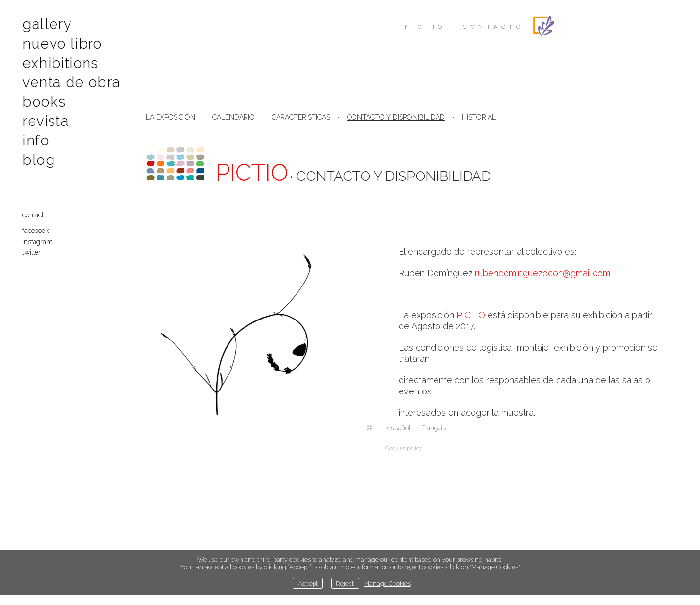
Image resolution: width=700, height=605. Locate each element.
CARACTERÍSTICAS (301, 117)
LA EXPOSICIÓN (171, 117)
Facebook (37, 226)
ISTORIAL (481, 117)
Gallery (48, 24)
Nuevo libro (61, 43)
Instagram (39, 237)
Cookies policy (404, 448)
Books (44, 99)
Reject (345, 583)
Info (37, 136)
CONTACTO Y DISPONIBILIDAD (396, 117)
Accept (308, 583)
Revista (46, 118)
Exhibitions (59, 62)
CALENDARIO (234, 117)
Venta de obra (70, 80)
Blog (39, 155)
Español (399, 428)
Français (434, 428)
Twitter (34, 248)
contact (35, 210)
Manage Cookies (387, 583)
